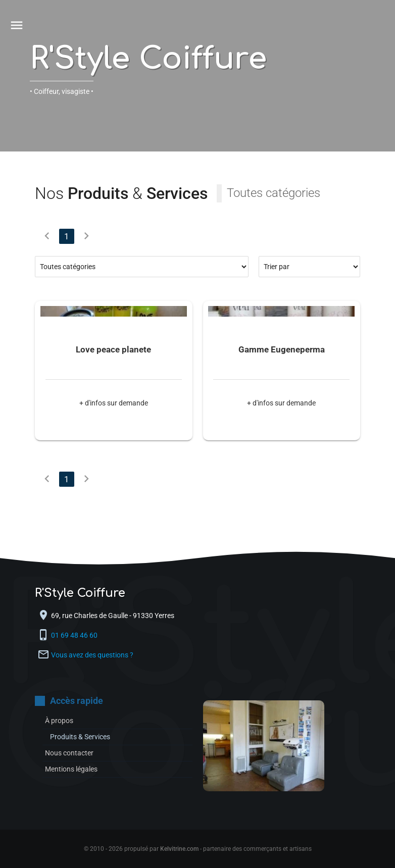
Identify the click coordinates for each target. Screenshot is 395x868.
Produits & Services (80, 737)
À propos (59, 721)
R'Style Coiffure (148, 59)
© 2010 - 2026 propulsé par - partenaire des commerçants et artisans (198, 849)
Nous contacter (69, 753)
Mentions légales (71, 769)
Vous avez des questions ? (92, 655)
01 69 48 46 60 (75, 635)
